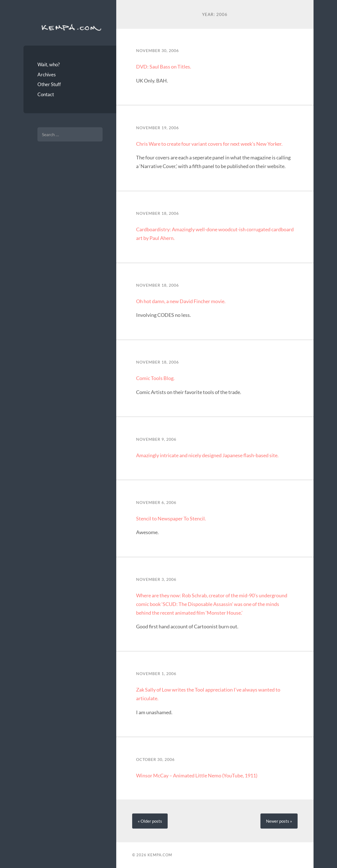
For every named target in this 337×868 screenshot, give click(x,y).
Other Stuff (49, 84)
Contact (46, 94)
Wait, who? (49, 64)
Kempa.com (70, 27)
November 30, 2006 (157, 51)
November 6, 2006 (156, 503)
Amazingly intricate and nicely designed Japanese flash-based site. (207, 455)
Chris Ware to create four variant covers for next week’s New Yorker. (209, 144)
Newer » (279, 821)
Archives (47, 75)
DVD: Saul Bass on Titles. (164, 67)
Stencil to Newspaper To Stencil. (171, 518)
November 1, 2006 (156, 674)
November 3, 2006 (156, 579)
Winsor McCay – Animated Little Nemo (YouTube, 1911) (197, 775)
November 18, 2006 (157, 213)
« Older (150, 821)
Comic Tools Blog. (155, 378)
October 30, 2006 (155, 759)
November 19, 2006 (157, 128)
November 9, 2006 (156, 439)
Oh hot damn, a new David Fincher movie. (181, 301)
